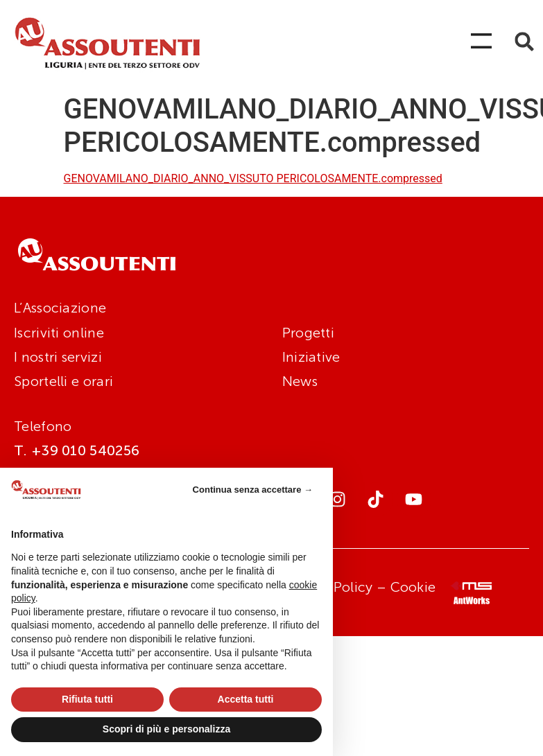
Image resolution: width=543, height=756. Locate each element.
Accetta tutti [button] (246, 699)
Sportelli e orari (63, 381)
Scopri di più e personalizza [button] (166, 729)
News (300, 381)
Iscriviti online (59, 333)
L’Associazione (60, 308)
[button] (525, 42)
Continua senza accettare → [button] (253, 490)
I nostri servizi (58, 357)
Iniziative (311, 357)
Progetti (308, 333)
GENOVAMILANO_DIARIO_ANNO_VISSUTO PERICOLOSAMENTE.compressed (253, 178)
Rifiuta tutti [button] (87, 699)
